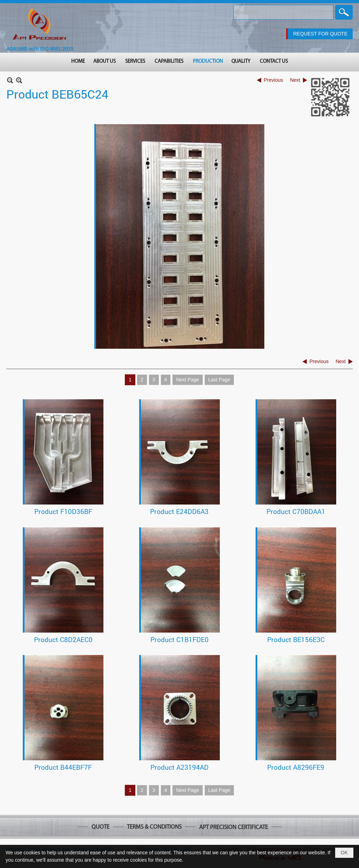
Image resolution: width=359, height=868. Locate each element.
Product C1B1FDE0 (179, 639)
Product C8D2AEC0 (63, 639)
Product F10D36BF (63, 511)
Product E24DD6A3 (179, 511)
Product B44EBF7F (63, 767)
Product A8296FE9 (296, 767)
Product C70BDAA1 (296, 511)
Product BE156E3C (296, 639)
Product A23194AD (179, 767)
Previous (273, 80)
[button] (105, 62)
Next (295, 80)
